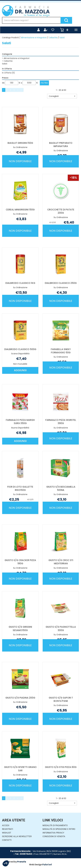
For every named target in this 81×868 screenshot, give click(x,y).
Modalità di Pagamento (55, 825)
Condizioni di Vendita (54, 836)
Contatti (7, 840)
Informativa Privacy (53, 833)
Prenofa (22, 862)
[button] (62, 96)
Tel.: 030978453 (24, 854)
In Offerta (8, 73)
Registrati (8, 829)
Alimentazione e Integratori (34, 38)
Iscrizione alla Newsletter (17, 836)
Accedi (6, 825)
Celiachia (53, 38)
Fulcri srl (47, 865)
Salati (5, 64)
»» (21, 90)
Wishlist (7, 833)
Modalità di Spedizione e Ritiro (59, 829)
